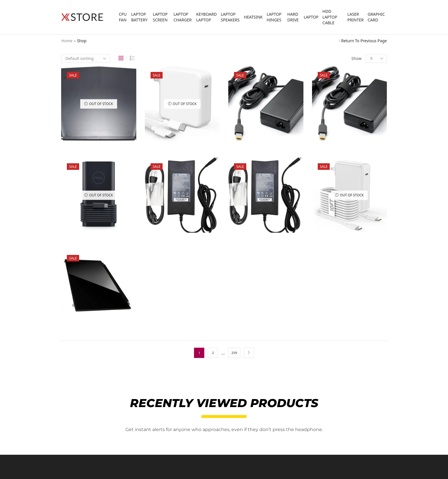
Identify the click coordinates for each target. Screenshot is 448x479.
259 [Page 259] (234, 353)
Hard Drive (293, 17)
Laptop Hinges (274, 17)
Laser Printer (356, 17)
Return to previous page (364, 41)
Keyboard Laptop (207, 17)
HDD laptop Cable (330, 17)
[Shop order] (85, 59)
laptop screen (160, 17)
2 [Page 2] (213, 353)
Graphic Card (376, 17)
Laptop (311, 17)
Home (67, 41)
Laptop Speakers (230, 17)
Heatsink (253, 17)
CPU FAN (123, 17)
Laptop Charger (183, 17)
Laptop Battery (139, 17)
